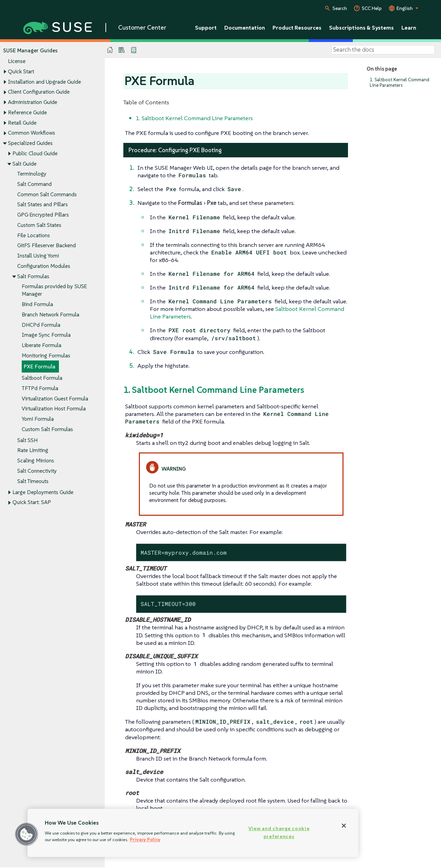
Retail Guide (22, 123)
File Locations (34, 235)
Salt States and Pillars (43, 205)
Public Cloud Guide (35, 153)
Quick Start (21, 71)
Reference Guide (27, 112)
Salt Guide (24, 164)
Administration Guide (33, 102)
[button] (27, 834)
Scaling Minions (36, 461)
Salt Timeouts (33, 481)
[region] (193, 833)
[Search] (383, 50)
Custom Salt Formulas (47, 429)
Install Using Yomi (38, 256)
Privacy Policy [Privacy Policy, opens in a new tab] (145, 840)
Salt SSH (27, 440)
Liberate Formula (42, 345)
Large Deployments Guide (43, 492)
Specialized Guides (30, 143)
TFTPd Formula (40, 388)
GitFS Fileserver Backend (47, 246)
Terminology (32, 174)
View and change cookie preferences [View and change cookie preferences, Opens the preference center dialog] (279, 832)
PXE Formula (40, 367)
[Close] (344, 826)
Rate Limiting (33, 451)
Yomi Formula (38, 419)
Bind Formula (37, 304)
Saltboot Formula (42, 378)
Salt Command (34, 184)
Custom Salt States (39, 225)
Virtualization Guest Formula (55, 399)
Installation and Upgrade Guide (44, 82)
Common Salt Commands (47, 194)
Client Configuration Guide (39, 92)
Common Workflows (32, 133)
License (17, 61)
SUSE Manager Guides (30, 50)
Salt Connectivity (37, 471)
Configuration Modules (44, 266)
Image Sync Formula (46, 335)
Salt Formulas (33, 276)
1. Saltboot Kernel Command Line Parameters (399, 82)
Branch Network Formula (50, 315)
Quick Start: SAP (32, 503)
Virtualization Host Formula (54, 409)
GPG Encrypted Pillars (43, 215)
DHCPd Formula (41, 325)
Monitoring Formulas (46, 355)
